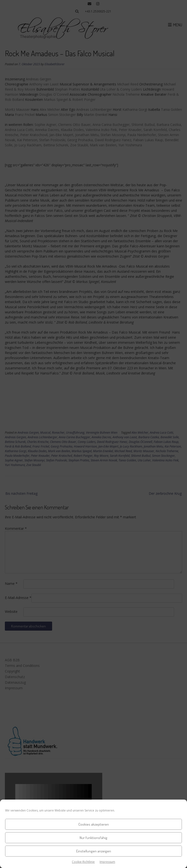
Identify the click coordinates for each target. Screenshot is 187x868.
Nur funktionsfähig (93, 838)
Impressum (107, 862)
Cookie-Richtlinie (83, 862)
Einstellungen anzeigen (94, 851)
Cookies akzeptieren (94, 824)
